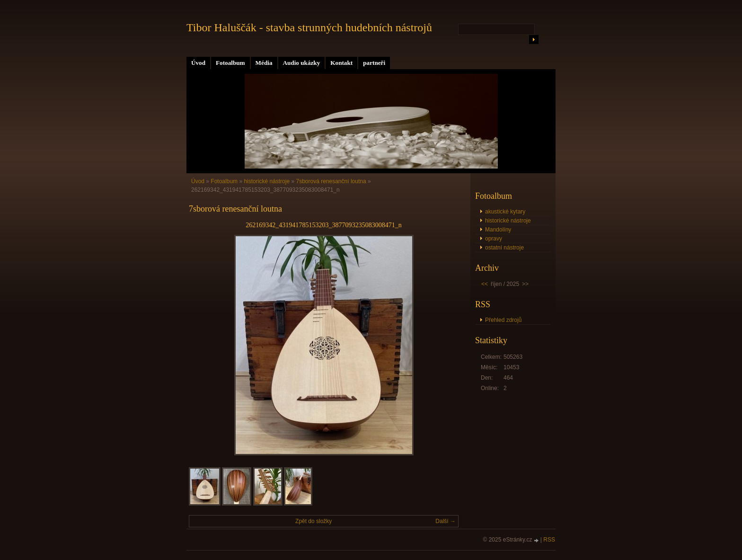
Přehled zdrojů (503, 320)
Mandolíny (498, 230)
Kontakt (341, 63)
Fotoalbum (230, 63)
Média (264, 63)
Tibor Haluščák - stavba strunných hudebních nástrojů (309, 27)
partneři (374, 63)
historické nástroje (267, 181)
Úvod (198, 63)
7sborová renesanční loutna (331, 181)
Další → (446, 521)
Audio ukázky (302, 63)
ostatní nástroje (504, 248)
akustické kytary (505, 212)
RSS (549, 540)
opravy (494, 239)
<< (485, 284)
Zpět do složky (314, 521)
